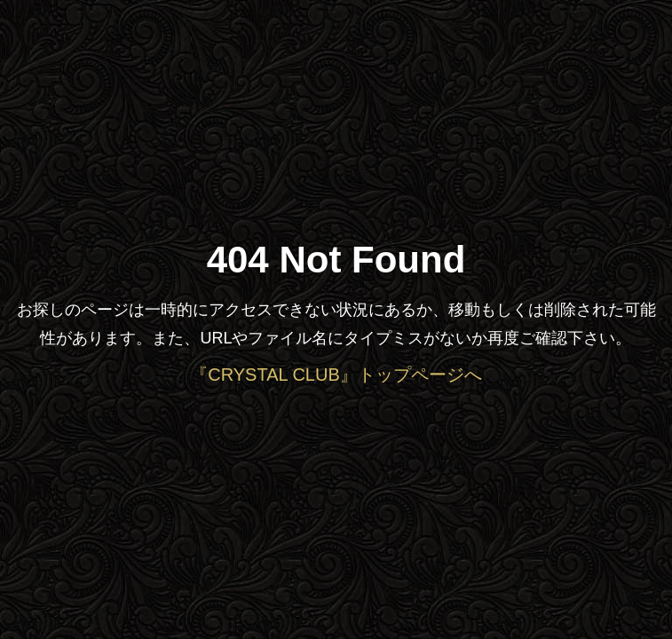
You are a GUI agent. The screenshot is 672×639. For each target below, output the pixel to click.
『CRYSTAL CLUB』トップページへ (336, 375)
